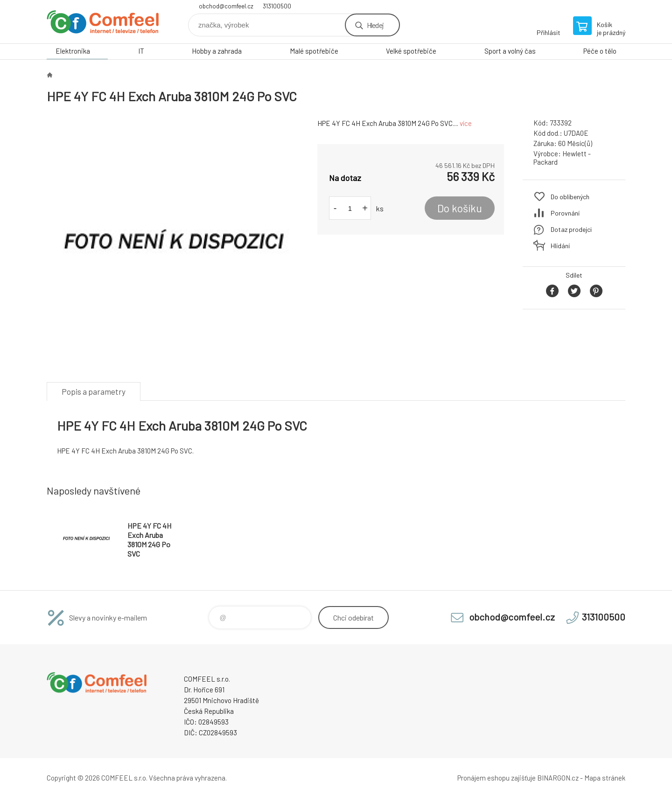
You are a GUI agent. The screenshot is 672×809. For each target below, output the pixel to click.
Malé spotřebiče (314, 51)
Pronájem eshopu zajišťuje (497, 778)
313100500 (277, 6)
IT (141, 51)
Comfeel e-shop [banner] (103, 22)
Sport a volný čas (510, 51)
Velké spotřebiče (411, 51)
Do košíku (460, 208)
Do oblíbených (570, 197)
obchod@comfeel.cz (226, 6)
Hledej (375, 25)
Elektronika (73, 51)
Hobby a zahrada (217, 51)
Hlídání (560, 246)
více (466, 123)
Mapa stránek (605, 778)
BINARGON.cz (558, 778)
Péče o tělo (600, 51)
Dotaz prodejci (571, 229)
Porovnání (565, 213)
